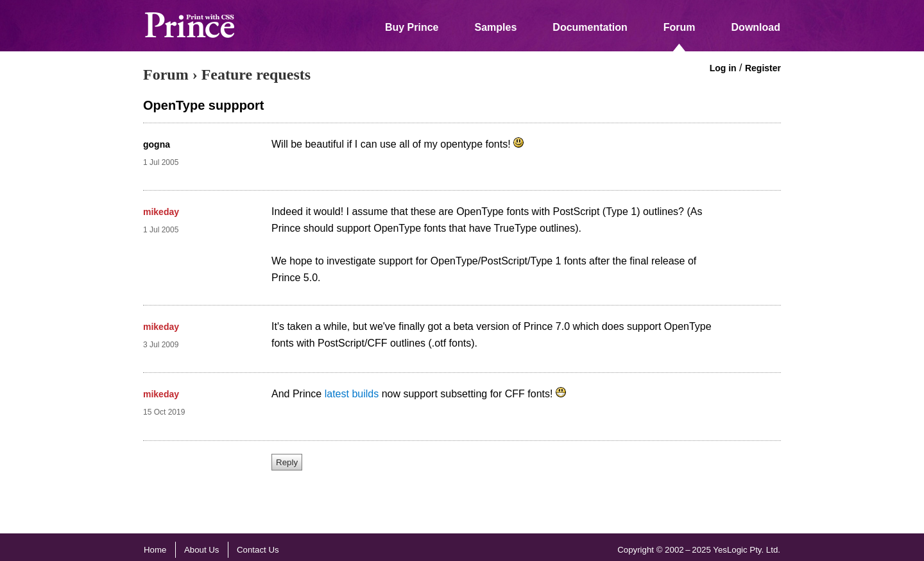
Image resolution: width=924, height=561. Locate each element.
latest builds (352, 394)
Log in (723, 68)
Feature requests (256, 74)
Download (756, 27)
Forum (680, 27)
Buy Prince (412, 27)
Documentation (590, 27)
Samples (496, 27)
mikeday (161, 212)
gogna (157, 144)
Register (763, 68)
